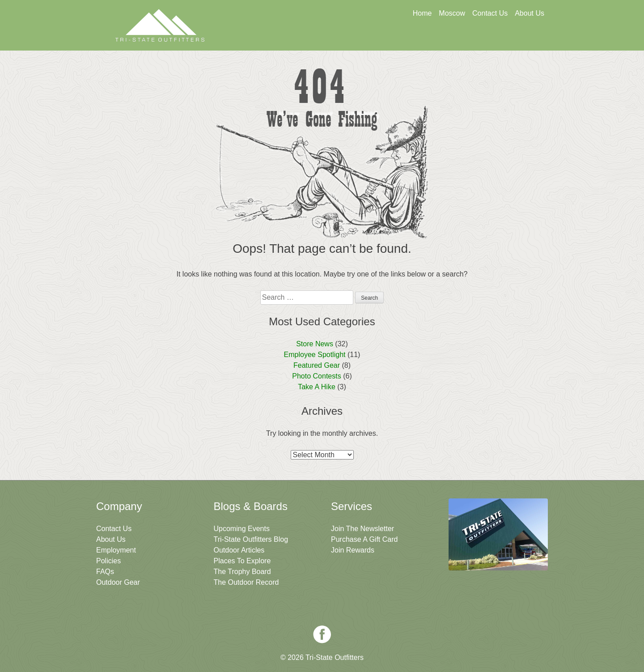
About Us (530, 13)
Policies (108, 561)
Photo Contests (316, 376)
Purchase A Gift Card (364, 539)
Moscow (452, 13)
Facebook (322, 634)
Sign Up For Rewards (414, 39)
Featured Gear (317, 365)
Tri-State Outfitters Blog (251, 539)
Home (422, 13)
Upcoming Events (242, 529)
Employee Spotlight (315, 355)
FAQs (105, 572)
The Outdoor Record (246, 582)
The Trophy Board (242, 572)
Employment (116, 550)
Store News (315, 344)
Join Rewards (353, 550)
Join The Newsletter (500, 39)
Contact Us (490, 13)
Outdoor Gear (118, 582)
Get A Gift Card (327, 39)
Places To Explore (242, 561)
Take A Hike (317, 387)
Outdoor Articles (239, 550)
